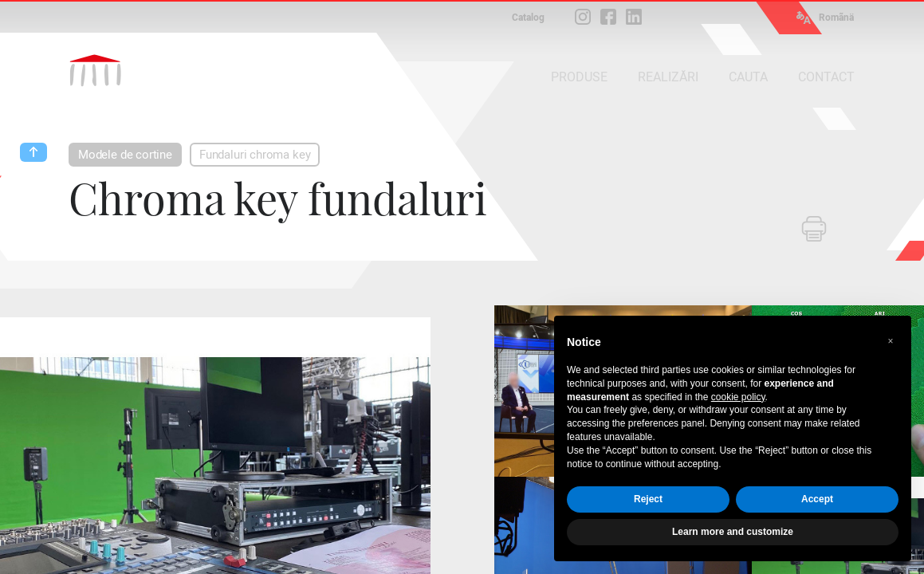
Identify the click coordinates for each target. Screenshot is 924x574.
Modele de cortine (125, 155)
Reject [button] (648, 499)
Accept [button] (817, 499)
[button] (891, 341)
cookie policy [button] (738, 397)
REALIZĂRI (668, 77)
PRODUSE (579, 77)
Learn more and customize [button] (733, 532)
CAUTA (748, 77)
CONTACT (826, 77)
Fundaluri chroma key (255, 155)
